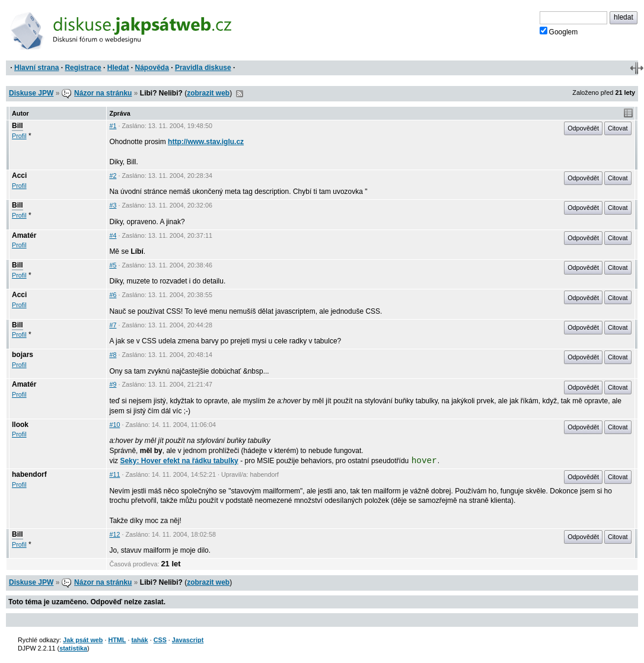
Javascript (188, 640)
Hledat (118, 68)
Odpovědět (583, 128)
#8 (113, 355)
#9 (113, 384)
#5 (113, 265)
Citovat (618, 128)
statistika (73, 648)
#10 (114, 425)
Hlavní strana (36, 68)
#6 (113, 295)
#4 (113, 235)
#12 (114, 534)
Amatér (24, 235)
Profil (19, 136)
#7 (113, 325)
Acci (19, 176)
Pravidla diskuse (203, 68)
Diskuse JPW (31, 93)
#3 (113, 205)
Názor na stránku (103, 93)
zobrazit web (208, 93)
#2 (113, 176)
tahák (139, 640)
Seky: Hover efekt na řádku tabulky (179, 461)
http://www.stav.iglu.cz (206, 142)
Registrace (83, 68)
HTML (117, 640)
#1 (113, 126)
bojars (23, 355)
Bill (17, 126)
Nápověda (152, 68)
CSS (160, 640)
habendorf (29, 474)
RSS (240, 94)
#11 (114, 474)
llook (20, 425)
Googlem (559, 31)
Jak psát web (83, 640)
